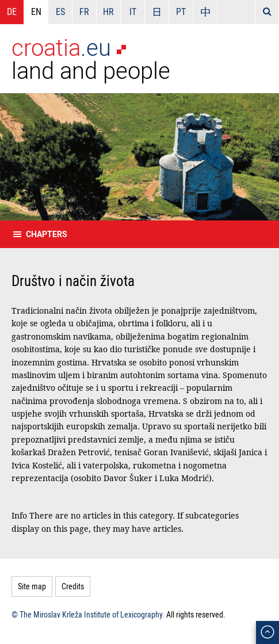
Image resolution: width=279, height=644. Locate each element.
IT (133, 12)
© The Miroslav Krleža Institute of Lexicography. (88, 614)
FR (84, 12)
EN (36, 12)
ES (60, 12)
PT (181, 12)
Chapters (47, 234)
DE (12, 12)
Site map (32, 586)
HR (108, 12)
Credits (73, 586)
